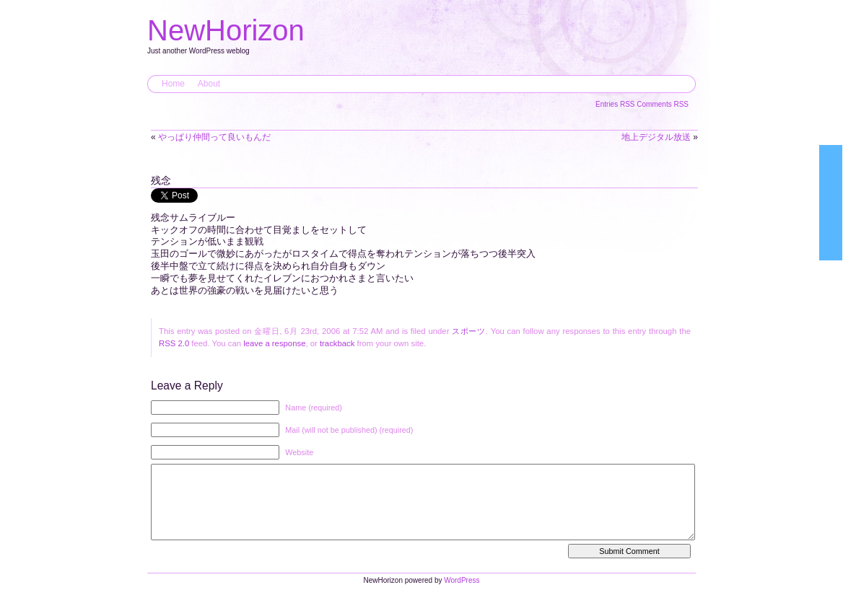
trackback (337, 343)
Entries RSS (616, 104)
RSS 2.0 (174, 343)
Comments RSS (663, 104)
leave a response (274, 343)
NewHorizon (226, 30)
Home (173, 84)
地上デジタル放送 (656, 137)
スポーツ (469, 331)
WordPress (462, 595)
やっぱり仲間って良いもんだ (214, 137)
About (209, 84)
